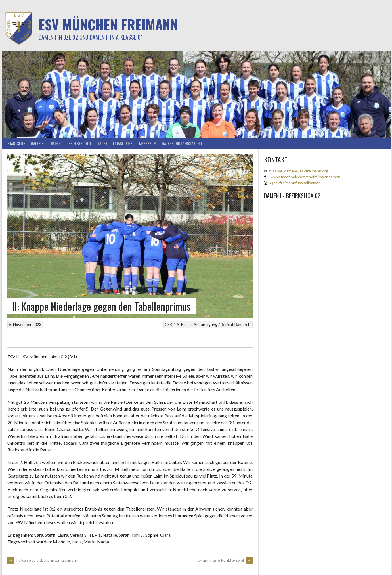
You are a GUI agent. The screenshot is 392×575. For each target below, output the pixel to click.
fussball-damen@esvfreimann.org (299, 171)
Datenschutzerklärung (182, 143)
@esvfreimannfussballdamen (295, 183)
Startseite (16, 143)
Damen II (243, 324)
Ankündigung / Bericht (214, 324)
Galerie (37, 143)
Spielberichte (80, 143)
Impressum (147, 143)
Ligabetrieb (123, 143)
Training (56, 143)
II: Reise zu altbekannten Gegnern (42, 560)
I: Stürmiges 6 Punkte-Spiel (224, 560)
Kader (102, 143)
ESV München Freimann (108, 24)
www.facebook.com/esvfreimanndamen (305, 177)
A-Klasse (185, 324)
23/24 (170, 324)
